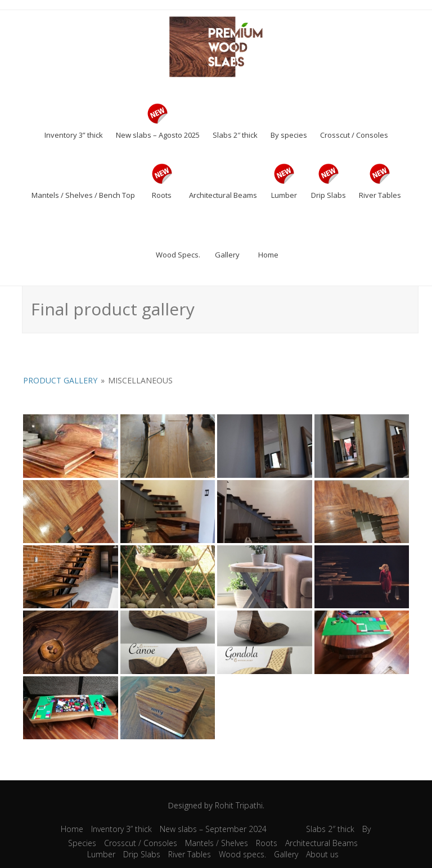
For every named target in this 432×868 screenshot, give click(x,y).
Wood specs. (242, 854)
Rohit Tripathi (239, 805)
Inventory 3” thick (121, 829)
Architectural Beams (321, 843)
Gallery (286, 854)
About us (322, 854)
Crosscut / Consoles (141, 843)
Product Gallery (60, 380)
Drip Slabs (142, 854)
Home (72, 829)
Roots (267, 843)
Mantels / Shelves (217, 843)
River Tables (190, 854)
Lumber (101, 854)
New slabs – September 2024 (213, 829)
